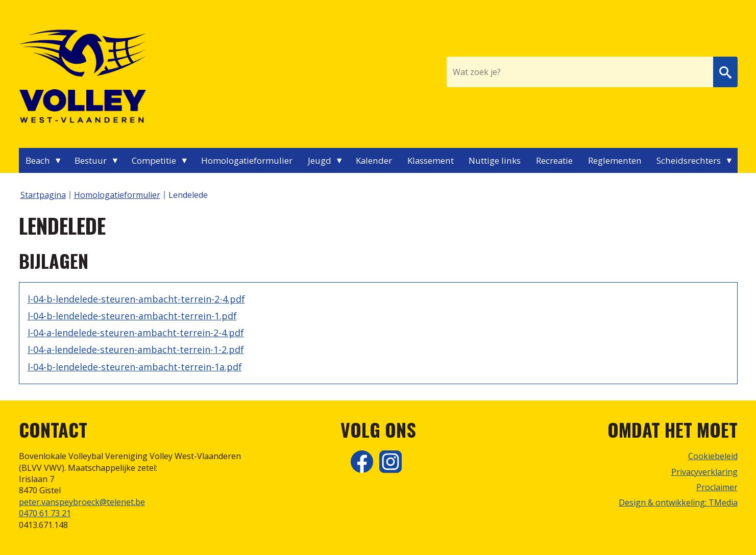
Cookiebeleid (713, 456)
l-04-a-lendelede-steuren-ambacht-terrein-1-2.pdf (136, 349)
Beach (38, 160)
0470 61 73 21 (45, 513)
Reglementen (615, 160)
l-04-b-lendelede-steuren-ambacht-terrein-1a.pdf (135, 367)
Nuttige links (495, 160)
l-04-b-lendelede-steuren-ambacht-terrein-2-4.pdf (136, 299)
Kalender (374, 160)
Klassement (431, 160)
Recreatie (554, 160)
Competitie (154, 160)
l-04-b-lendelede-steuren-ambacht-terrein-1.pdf (132, 316)
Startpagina (43, 195)
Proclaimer (717, 487)
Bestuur (91, 160)
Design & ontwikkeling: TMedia (678, 502)
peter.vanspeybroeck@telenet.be (82, 502)
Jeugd (320, 160)
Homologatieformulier (247, 160)
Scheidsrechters (689, 160)
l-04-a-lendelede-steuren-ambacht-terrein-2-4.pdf (136, 333)
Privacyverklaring (704, 472)
